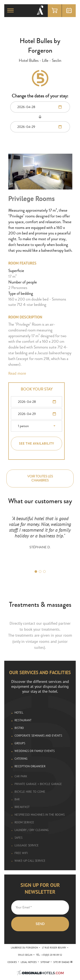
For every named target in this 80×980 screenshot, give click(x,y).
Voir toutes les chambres (40, 478)
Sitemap (45, 962)
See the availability (37, 443)
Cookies (12, 962)
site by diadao (63, 962)
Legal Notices (29, 962)
